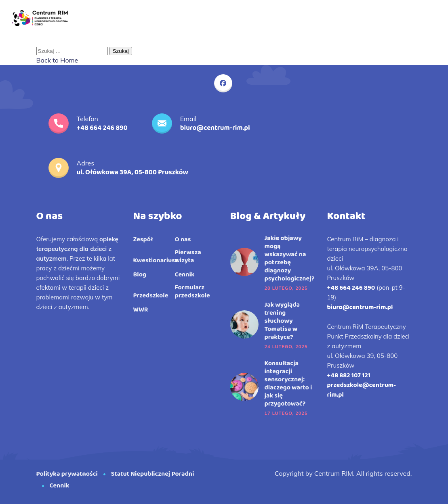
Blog (140, 275)
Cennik (185, 275)
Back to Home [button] (57, 60)
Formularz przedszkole (192, 292)
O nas (183, 240)
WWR (141, 310)
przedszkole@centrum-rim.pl (362, 390)
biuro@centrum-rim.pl (360, 307)
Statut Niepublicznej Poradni (153, 474)
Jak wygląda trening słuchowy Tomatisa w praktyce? (282, 321)
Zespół (143, 240)
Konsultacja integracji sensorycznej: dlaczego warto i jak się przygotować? (288, 384)
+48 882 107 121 (349, 375)
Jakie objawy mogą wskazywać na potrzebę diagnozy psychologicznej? (290, 259)
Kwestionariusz (156, 261)
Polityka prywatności (67, 474)
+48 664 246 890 (351, 288)
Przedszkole (151, 296)
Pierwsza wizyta (188, 257)
